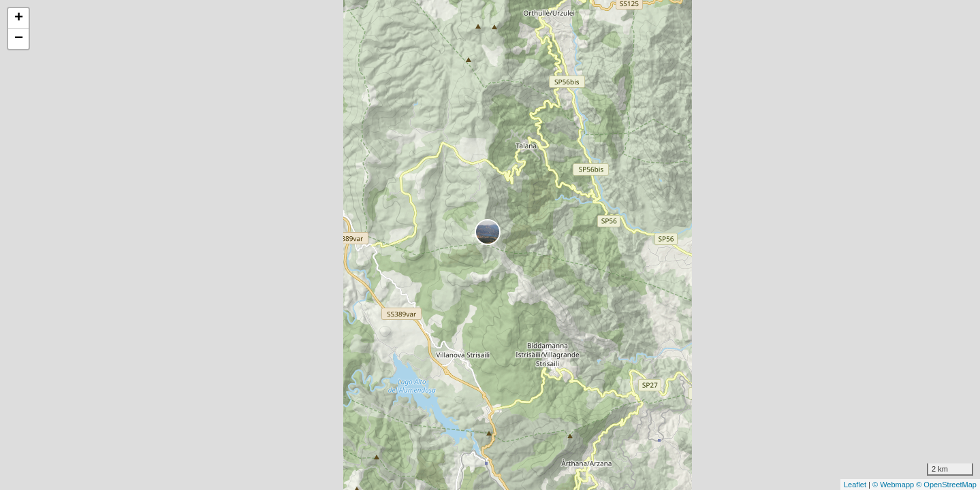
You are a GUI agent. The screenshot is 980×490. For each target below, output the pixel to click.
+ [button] (19, 18)
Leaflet (855, 485)
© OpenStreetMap (946, 485)
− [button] (19, 39)
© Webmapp (894, 485)
